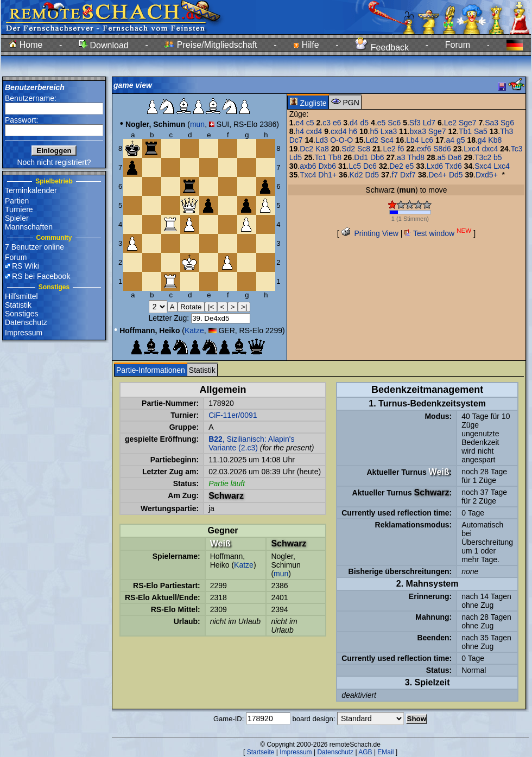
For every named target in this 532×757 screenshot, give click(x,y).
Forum (458, 45)
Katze (194, 330)
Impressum (24, 333)
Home (26, 45)
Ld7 (429, 123)
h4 (300, 131)
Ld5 (296, 157)
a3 (401, 157)
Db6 (377, 157)
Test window (438, 233)
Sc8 (364, 149)
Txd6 (454, 166)
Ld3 (322, 140)
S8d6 (442, 149)
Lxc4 (472, 149)
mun (197, 124)
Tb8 (335, 157)
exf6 (424, 149)
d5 (365, 123)
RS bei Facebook (41, 276)
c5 (310, 123)
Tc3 (517, 149)
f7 (395, 175)
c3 (327, 123)
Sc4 (387, 140)
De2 (396, 166)
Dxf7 (408, 175)
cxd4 (314, 131)
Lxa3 (389, 131)
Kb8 (495, 140)
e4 (300, 123)
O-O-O (341, 140)
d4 (354, 123)
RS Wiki (26, 266)
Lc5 (355, 166)
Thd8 (416, 157)
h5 (374, 131)
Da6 (455, 157)
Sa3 (492, 123)
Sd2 (348, 149)
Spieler (17, 218)
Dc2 (306, 149)
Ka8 (322, 149)
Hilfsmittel (21, 296)
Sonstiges (21, 314)
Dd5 (372, 175)
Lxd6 (435, 166)
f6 (401, 149)
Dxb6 (327, 166)
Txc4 (308, 175)
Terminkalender (31, 190)
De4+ (438, 175)
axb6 (308, 166)
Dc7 (296, 140)
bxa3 (418, 131)
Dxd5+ (487, 175)
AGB (365, 752)
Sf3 (415, 123)
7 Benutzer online (34, 247)
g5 (461, 140)
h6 (353, 131)
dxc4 (490, 149)
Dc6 (370, 166)
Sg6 (507, 123)
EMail (385, 752)
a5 (441, 157)
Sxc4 (483, 166)
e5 (382, 123)
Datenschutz (26, 322)
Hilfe (306, 45)
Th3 (506, 131)
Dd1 (361, 157)
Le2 (450, 123)
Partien (17, 201)
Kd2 (356, 175)
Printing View (370, 233)
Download (104, 45)
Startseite (261, 752)
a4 (450, 140)
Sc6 (394, 123)
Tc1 (320, 157)
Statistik (18, 305)
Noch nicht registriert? (54, 162)
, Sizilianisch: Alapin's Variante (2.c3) (251, 443)
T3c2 (483, 157)
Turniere (19, 209)
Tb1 (465, 131)
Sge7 (468, 123)
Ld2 (372, 140)
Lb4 (412, 140)
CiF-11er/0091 (233, 415)
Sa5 (481, 131)
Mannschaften (29, 227)
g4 (482, 140)
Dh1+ (327, 175)
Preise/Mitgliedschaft (211, 45)
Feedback (382, 47)
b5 (498, 157)
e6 (337, 123)
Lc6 (427, 140)
